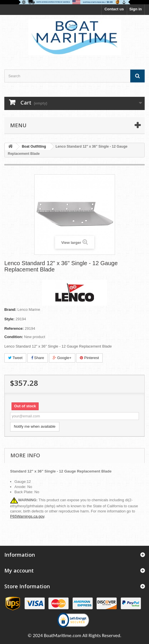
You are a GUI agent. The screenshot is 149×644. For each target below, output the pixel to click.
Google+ (62, 358)
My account (19, 570)
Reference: (14, 328)
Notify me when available (35, 426)
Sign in (136, 9)
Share (38, 358)
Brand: (10, 310)
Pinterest (89, 358)
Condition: (14, 337)
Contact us (114, 9)
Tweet (15, 358)
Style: (9, 319)
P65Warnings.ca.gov (27, 516)
